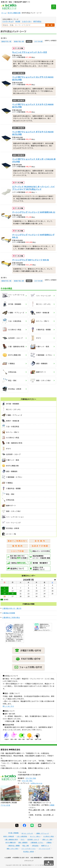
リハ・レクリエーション (28, 856)
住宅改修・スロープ (33, 847)
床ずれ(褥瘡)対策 (14, 13)
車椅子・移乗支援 (9, 844)
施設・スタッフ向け (13, 856)
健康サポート (45, 853)
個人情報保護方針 (37, 865)
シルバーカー (27, 21)
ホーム (4, 13)
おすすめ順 (38, 41)
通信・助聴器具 (23, 850)
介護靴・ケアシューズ (42, 841)
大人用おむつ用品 (48, 844)
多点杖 (18, 21)
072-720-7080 (31, 786)
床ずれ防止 (37, 21)
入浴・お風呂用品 (22, 844)
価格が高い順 (19, 41)
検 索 (50, 25)
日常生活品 (35, 853)
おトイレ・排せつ (35, 844)
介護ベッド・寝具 (47, 847)
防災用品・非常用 (28, 859)
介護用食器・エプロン (37, 850)
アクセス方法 (5, 813)
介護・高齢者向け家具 (11, 847)
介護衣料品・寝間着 (14, 853)
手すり (23, 847)
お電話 (52, 813)
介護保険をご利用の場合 (11, 617)
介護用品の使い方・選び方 (12, 608)
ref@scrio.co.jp (36, 791)
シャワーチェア (8, 21)
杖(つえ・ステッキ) (27, 841)
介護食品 (49, 850)
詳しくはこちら (8, 706)
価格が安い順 (6, 41)
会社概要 (8, 865)
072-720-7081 (27, 788)
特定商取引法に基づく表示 (21, 865)
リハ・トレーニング (44, 856)
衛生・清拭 (26, 853)
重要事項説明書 (49, 865)
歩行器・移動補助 (14, 840)
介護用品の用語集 (9, 613)
